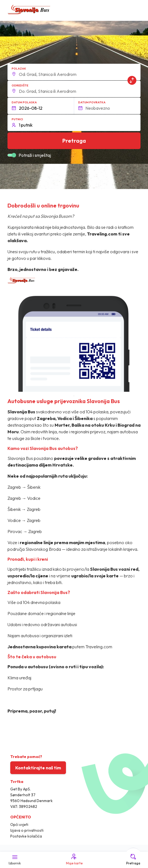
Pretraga (133, 859)
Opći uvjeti (19, 825)
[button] (74, 72)
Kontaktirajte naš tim (38, 768)
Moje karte (74, 859)
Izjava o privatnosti (27, 830)
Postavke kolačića (26, 836)
